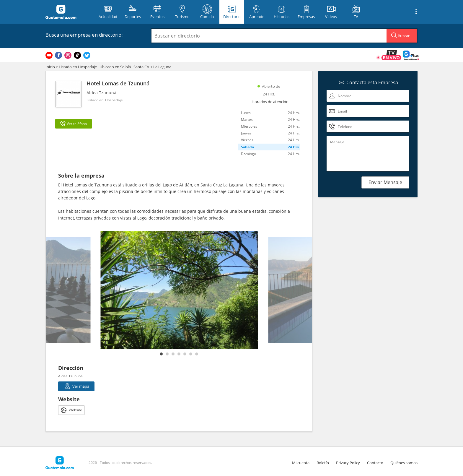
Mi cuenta (301, 463)
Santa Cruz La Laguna (152, 67)
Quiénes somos (404, 463)
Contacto (375, 463)
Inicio (50, 67)
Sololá (125, 67)
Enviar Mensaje (385, 182)
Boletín (323, 463)
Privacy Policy (348, 463)
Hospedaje (87, 67)
